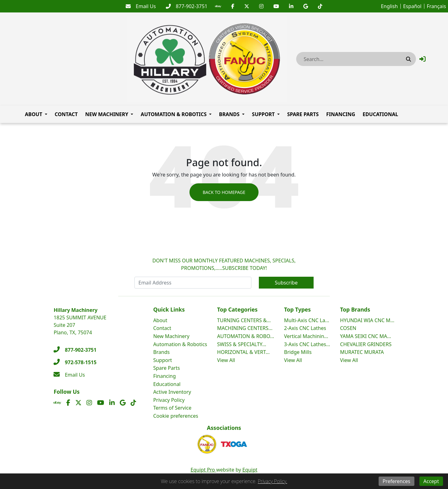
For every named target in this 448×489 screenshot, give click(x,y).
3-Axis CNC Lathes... (307, 344)
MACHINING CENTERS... (245, 328)
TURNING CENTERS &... (244, 320)
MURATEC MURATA (362, 352)
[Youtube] (276, 6)
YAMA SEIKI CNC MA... (366, 336)
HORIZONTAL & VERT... (243, 352)
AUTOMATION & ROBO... (246, 336)
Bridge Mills (298, 352)
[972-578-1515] (75, 362)
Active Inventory (172, 392)
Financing (341, 114)
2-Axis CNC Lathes (305, 328)
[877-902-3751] (187, 6)
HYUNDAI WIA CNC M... (367, 320)
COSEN (348, 328)
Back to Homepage (224, 192)
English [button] (389, 6)
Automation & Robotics (174, 114)
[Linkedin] (291, 6)
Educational (380, 114)
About (34, 114)
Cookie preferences (176, 416)
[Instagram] (261, 6)
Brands (229, 114)
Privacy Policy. (273, 481)
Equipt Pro (203, 470)
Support (263, 114)
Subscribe (286, 283)
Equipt (250, 470)
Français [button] (436, 6)
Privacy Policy (169, 400)
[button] (422, 59)
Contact (66, 114)
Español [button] (412, 6)
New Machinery (107, 114)
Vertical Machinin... (306, 336)
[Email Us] (141, 6)
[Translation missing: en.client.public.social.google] (306, 6)
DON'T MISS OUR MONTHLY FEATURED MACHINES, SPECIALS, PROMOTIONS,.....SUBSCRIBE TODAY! (224, 264)
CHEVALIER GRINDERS (366, 344)
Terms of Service (172, 408)
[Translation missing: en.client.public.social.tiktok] (320, 6)
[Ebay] (218, 6)
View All (226, 360)
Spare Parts (303, 114)
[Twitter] (247, 6)
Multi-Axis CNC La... (307, 320)
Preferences (397, 481)
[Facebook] (233, 6)
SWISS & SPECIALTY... (242, 344)
